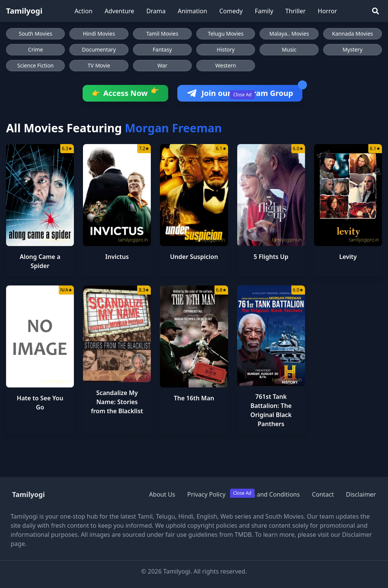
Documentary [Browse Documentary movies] (99, 49)
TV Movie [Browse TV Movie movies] (99, 65)
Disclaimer (361, 494)
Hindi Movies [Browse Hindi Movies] (99, 34)
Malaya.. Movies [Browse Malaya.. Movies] (289, 34)
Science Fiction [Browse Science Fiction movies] (36, 65)
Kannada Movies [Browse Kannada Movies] (352, 34)
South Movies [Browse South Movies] (35, 34)
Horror (328, 11)
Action (84, 11)
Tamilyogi (24, 11)
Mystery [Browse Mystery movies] (352, 49)
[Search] (375, 11)
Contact (323, 494)
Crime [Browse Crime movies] (35, 49)
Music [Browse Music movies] (289, 49)
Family (264, 11)
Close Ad (242, 95)
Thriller (295, 11)
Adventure (119, 11)
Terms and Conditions (269, 494)
